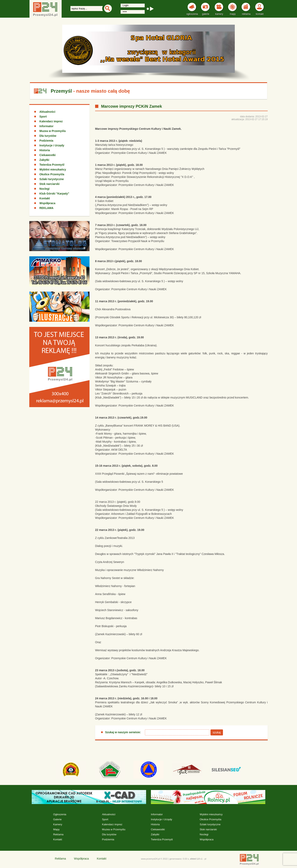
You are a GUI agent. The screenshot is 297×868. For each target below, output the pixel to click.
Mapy (56, 829)
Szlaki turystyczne (51, 179)
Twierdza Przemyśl (52, 165)
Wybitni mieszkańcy (53, 169)
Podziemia (46, 141)
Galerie (57, 819)
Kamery (58, 824)
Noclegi (44, 189)
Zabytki (44, 160)
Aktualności (47, 112)
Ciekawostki (47, 155)
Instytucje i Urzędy (52, 145)
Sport (43, 117)
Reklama (58, 834)
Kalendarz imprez (51, 121)
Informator (46, 126)
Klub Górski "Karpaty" (54, 194)
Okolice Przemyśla (52, 174)
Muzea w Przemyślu (53, 131)
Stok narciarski (49, 184)
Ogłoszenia (60, 814)
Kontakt (45, 198)
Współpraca (47, 203)
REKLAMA (46, 208)
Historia (45, 150)
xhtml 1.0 (195, 859)
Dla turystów (48, 136)
